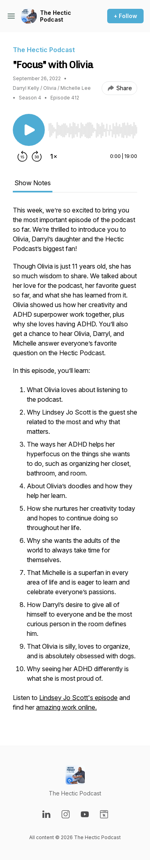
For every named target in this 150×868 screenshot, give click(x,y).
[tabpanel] (75, 463)
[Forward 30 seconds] (37, 156)
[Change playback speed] (54, 156)
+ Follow (125, 16)
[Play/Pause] (29, 130)
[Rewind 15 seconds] (22, 156)
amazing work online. (66, 707)
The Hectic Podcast (56, 16)
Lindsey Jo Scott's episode (78, 698)
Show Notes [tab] (33, 183)
